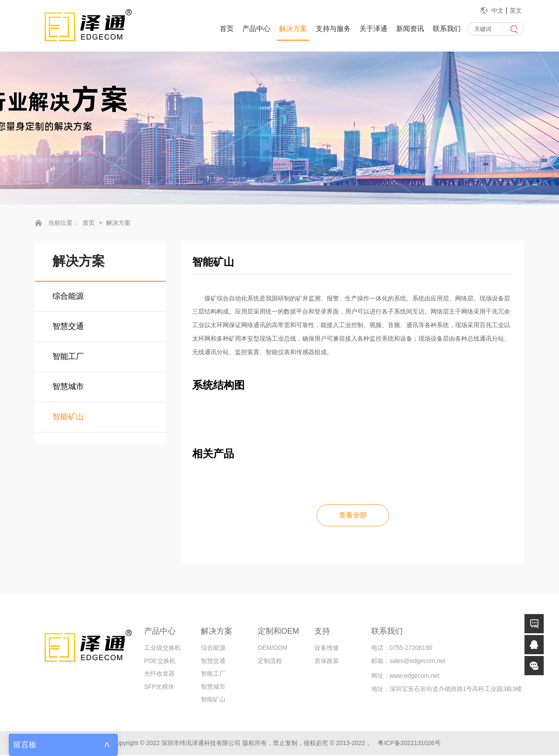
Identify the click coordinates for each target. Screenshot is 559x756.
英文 (516, 10)
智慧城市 (68, 387)
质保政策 (327, 662)
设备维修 (327, 649)
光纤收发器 (159, 675)
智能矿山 (68, 417)
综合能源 (68, 296)
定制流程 (270, 662)
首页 (227, 29)
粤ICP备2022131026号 (409, 744)
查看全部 (353, 516)
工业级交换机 (162, 649)
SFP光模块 (159, 687)
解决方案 (293, 29)
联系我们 (447, 29)
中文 (497, 10)
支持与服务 (333, 29)
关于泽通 (373, 29)
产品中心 (256, 29)
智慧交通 (68, 326)
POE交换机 (160, 662)
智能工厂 (68, 356)
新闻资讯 (410, 29)
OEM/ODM (273, 649)
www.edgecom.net (414, 677)
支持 (322, 632)
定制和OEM (278, 632)
